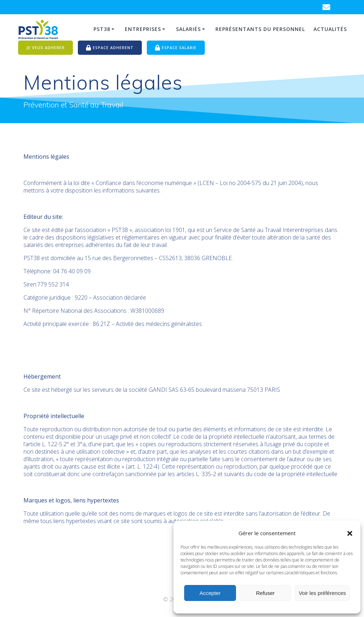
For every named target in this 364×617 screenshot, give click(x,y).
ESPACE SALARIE (176, 48)
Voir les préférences (322, 593)
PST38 (102, 29)
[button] (350, 533)
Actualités (330, 29)
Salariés (188, 29)
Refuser (265, 593)
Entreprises (143, 29)
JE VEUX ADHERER (45, 48)
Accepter (210, 593)
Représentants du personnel (260, 29)
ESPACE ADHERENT (110, 48)
